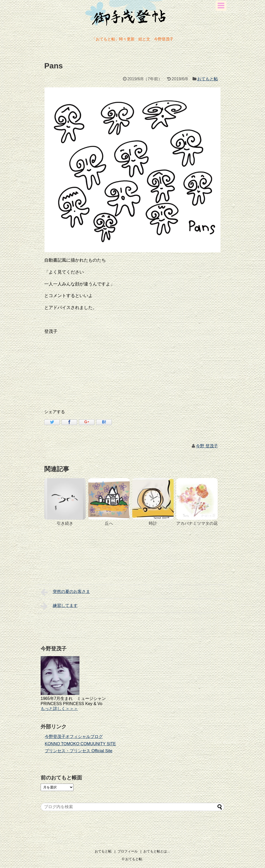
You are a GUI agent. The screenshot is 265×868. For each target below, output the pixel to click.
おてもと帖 (208, 79)
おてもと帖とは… (157, 851)
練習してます (59, 606)
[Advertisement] (138, 390)
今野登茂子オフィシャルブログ (74, 737)
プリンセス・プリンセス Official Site (79, 751)
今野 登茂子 (207, 446)
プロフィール (128, 851)
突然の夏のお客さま (65, 592)
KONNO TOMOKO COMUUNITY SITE (80, 744)
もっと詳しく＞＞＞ (59, 709)
